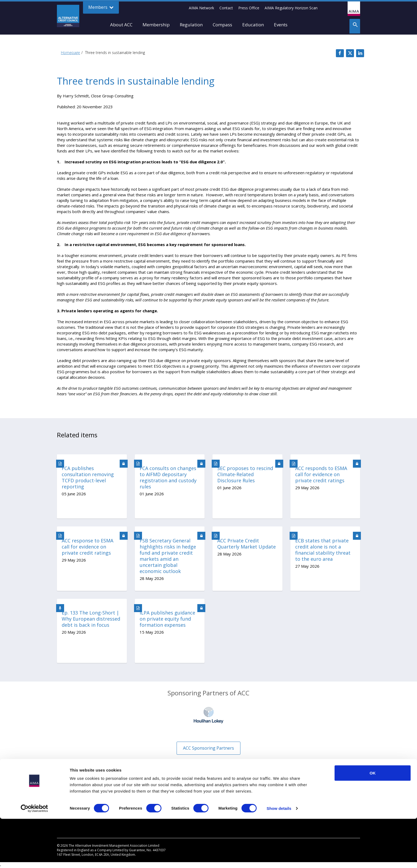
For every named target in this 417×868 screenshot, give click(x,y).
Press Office (249, 8)
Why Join (64, 793)
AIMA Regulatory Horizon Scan (291, 8)
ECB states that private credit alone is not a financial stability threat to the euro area (323, 550)
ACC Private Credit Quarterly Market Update (247, 544)
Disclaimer (222, 793)
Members (101, 7)
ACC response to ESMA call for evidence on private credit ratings (87, 547)
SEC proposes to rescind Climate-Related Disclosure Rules (245, 474)
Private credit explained (77, 801)
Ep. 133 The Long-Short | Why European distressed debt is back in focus (91, 619)
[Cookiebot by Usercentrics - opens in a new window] (34, 858)
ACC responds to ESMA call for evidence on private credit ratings (321, 474)
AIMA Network (201, 8)
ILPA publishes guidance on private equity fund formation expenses (167, 619)
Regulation (191, 25)
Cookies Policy (225, 801)
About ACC (121, 25)
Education (253, 25)
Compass (222, 25)
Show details (279, 857)
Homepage (70, 53)
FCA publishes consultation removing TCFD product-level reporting (88, 477)
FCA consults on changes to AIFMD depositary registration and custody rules (168, 477)
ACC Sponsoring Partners (208, 748)
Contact (226, 8)
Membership (156, 25)
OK (373, 822)
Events (281, 25)
